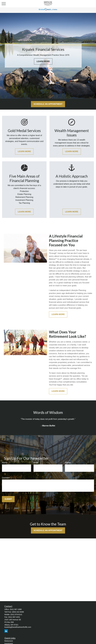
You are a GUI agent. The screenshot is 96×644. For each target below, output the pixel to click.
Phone (68, 463)
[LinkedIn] (6, 631)
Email (36, 463)
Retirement (9, 641)
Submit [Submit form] (8, 499)
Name (5, 463)
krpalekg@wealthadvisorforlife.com (18, 627)
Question (6, 478)
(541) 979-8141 (16, 614)
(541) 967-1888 (16, 609)
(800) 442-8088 (18, 612)
